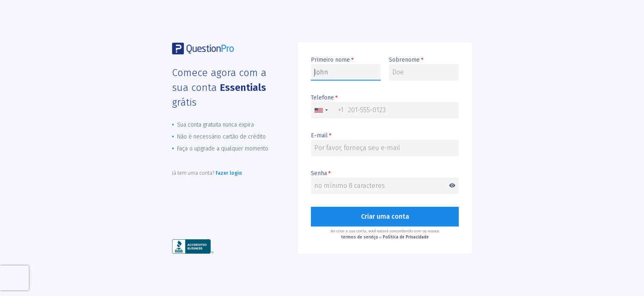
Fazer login (229, 173)
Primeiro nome (332, 60)
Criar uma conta (385, 216)
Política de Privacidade (406, 237)
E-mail (321, 136)
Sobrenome (406, 60)
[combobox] (327, 110)
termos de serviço (360, 237)
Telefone (324, 98)
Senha (385, 174)
